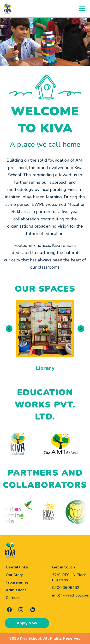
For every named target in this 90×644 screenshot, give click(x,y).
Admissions (16, 590)
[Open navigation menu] (82, 9)
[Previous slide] (9, 329)
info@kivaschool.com (71, 595)
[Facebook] (9, 610)
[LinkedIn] (33, 610)
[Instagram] (21, 610)
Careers (13, 598)
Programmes (17, 582)
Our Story (14, 575)
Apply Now (27, 623)
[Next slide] (81, 329)
